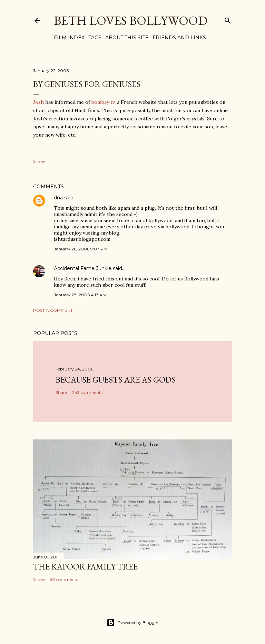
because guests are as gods (116, 380)
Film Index (69, 38)
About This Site (127, 38)
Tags (95, 38)
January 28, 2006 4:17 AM (80, 295)
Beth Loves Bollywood (131, 21)
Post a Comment (53, 310)
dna (58, 198)
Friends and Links (179, 38)
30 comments (64, 579)
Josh (38, 102)
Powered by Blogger (132, 623)
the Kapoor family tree (85, 567)
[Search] (228, 19)
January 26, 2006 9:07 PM (81, 249)
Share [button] (39, 161)
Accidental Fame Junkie (83, 268)
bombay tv (103, 102)
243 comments (87, 392)
